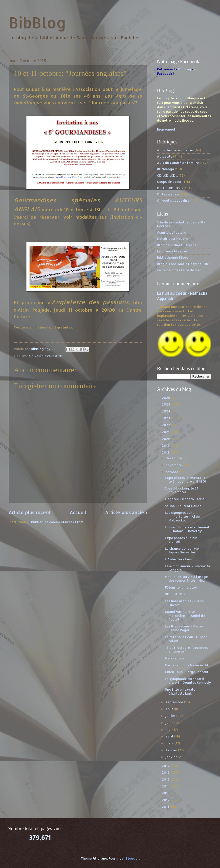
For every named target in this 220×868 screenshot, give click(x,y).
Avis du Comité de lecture (178, 163)
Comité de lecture (172, 232)
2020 (166, 439)
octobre (172, 472)
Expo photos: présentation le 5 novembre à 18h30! (186, 479)
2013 (166, 793)
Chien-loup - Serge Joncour (187, 672)
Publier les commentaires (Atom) (58, 522)
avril (170, 736)
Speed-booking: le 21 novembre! (182, 490)
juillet (171, 716)
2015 (166, 779)
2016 (166, 772)
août (170, 709)
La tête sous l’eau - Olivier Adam (186, 639)
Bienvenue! (166, 129)
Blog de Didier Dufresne (177, 245)
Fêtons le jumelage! (181, 587)
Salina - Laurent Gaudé (183, 506)
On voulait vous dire (45, 356)
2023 (166, 418)
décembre (174, 458)
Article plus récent (30, 512)
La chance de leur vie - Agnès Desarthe (183, 550)
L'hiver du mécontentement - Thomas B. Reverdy (187, 529)
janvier (172, 757)
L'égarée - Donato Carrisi (185, 499)
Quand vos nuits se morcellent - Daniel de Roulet (185, 615)
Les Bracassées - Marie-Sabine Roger (184, 628)
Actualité (165, 156)
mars (170, 743)
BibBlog (37, 22)
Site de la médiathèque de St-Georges (181, 224)
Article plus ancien (126, 512)
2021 (166, 432)
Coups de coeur (169, 182)
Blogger (132, 858)
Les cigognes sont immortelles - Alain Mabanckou (183, 516)
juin (169, 723)
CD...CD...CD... (167, 175)
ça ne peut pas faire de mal (179, 270)
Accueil (78, 512)
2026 (166, 398)
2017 (166, 766)
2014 (166, 786)
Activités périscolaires (175, 150)
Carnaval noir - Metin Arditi (187, 665)
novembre (174, 465)
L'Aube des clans (178, 559)
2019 (166, 445)
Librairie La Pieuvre (173, 239)
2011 (166, 807)
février (172, 750)
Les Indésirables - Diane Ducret (184, 603)
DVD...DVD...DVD (170, 188)
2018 (166, 452)
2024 (166, 411)
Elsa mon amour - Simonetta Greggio (187, 568)
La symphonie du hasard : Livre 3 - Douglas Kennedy (188, 681)
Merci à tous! (175, 658)
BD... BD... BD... (176, 594)
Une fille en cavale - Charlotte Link (181, 691)
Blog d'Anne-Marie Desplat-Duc (183, 264)
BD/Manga (165, 169)
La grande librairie (172, 251)
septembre (175, 702)
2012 (166, 800)
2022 (166, 425)
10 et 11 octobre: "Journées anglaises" (186, 649)
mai (169, 730)
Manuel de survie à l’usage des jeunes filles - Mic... (186, 579)
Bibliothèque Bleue (173, 257)
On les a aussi (168, 194)
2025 (166, 404)
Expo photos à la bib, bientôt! (181, 540)
